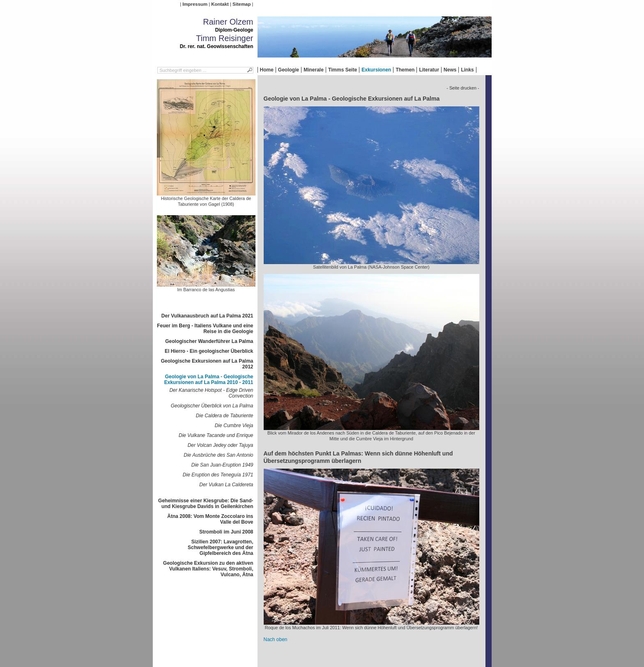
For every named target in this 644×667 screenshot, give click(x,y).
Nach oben (276, 639)
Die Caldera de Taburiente (225, 416)
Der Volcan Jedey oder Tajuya (221, 445)
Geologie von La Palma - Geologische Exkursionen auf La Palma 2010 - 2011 (209, 379)
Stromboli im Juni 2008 (226, 532)
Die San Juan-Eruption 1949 (222, 465)
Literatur (429, 70)
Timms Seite (343, 70)
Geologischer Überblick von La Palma (212, 406)
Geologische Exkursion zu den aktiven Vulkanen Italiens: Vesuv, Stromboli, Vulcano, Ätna (208, 569)
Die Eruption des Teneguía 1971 (218, 475)
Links (467, 70)
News (450, 70)
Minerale (314, 70)
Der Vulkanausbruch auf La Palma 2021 (207, 316)
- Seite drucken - (463, 88)
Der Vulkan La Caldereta (226, 485)
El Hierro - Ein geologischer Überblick (209, 351)
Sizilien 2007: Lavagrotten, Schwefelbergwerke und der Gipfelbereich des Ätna (220, 547)
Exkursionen (376, 70)
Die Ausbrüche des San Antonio (218, 455)
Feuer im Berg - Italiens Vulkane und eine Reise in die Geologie (205, 329)
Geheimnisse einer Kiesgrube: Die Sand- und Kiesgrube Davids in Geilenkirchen (206, 504)
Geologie (289, 70)
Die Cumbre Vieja (234, 425)
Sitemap (241, 4)
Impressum (195, 4)
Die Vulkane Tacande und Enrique (216, 435)
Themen (405, 70)
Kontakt (220, 4)
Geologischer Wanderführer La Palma (209, 341)
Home (267, 70)
